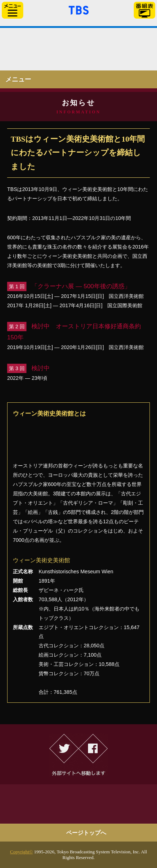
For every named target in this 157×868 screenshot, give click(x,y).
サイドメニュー (13, 10)
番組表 (144, 10)
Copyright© (21, 852)
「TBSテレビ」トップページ (79, 9)
